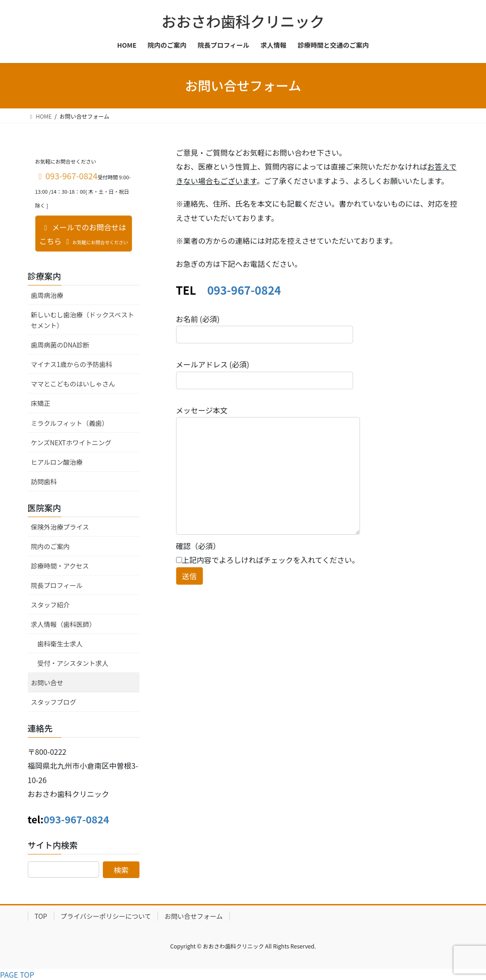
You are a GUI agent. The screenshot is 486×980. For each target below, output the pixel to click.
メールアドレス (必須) (265, 374)
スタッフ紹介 (50, 605)
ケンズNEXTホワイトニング (71, 443)
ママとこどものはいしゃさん (73, 384)
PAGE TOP (17, 974)
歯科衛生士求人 (60, 644)
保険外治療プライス (60, 527)
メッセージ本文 (268, 470)
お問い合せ (47, 683)
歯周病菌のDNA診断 (60, 345)
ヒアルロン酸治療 (57, 462)
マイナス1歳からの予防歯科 (72, 364)
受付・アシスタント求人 (73, 663)
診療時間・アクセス (60, 566)
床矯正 (41, 403)
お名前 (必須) (265, 328)
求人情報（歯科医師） (63, 624)
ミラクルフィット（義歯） (70, 423)
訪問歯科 (44, 481)
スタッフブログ (54, 702)
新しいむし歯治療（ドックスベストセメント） (83, 320)
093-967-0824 (244, 290)
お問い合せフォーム (194, 916)
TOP (41, 916)
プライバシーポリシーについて (106, 916)
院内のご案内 (50, 546)
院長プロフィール (57, 585)
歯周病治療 (47, 295)
